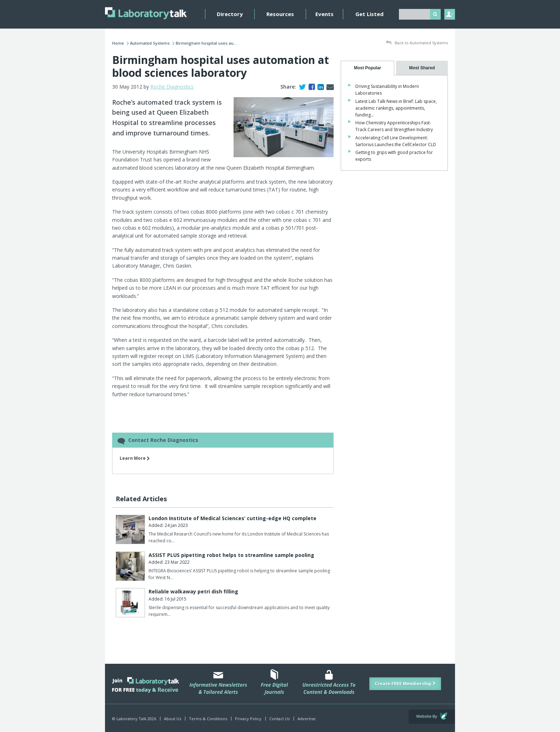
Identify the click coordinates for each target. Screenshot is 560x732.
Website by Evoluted (432, 717)
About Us (172, 719)
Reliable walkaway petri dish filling (193, 591)
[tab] (367, 68)
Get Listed (369, 14)
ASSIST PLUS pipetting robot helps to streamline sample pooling (231, 555)
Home (118, 43)
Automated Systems (150, 43)
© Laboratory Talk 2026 (134, 719)
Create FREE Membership (405, 684)
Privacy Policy (248, 719)
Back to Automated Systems (417, 43)
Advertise (307, 719)
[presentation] (367, 68)
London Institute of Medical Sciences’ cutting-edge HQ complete (232, 518)
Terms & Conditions (208, 719)
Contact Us (279, 719)
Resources (280, 14)
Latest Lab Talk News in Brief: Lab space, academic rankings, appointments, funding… (396, 108)
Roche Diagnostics (172, 87)
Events (324, 14)
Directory (230, 14)
